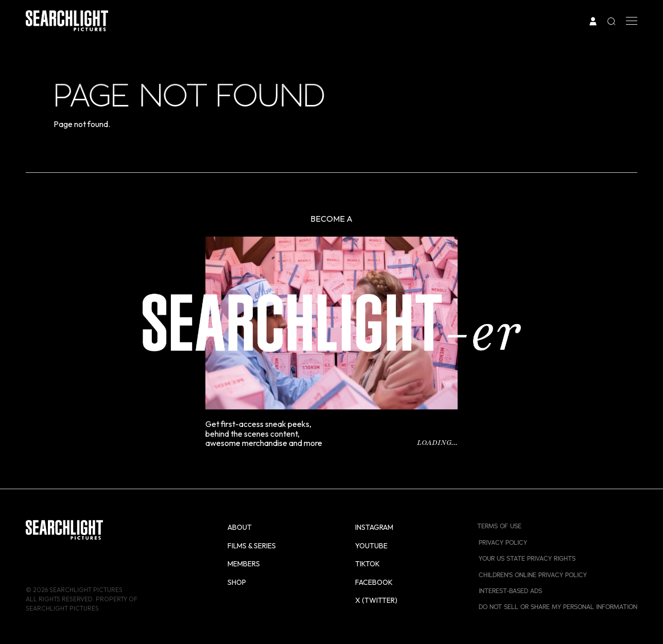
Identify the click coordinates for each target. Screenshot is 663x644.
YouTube (371, 546)
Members (244, 564)
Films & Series (252, 546)
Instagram (374, 527)
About (240, 527)
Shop (237, 582)
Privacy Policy (503, 543)
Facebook (374, 582)
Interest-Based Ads (510, 591)
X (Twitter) (376, 600)
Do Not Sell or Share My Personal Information (558, 607)
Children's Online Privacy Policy (533, 575)
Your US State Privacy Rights (527, 559)
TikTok (368, 564)
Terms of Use (499, 526)
